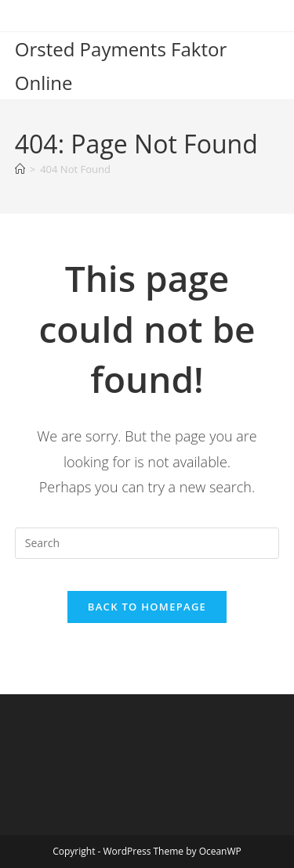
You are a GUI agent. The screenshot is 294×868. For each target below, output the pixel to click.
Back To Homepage (147, 607)
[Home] (20, 169)
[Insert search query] (147, 543)
